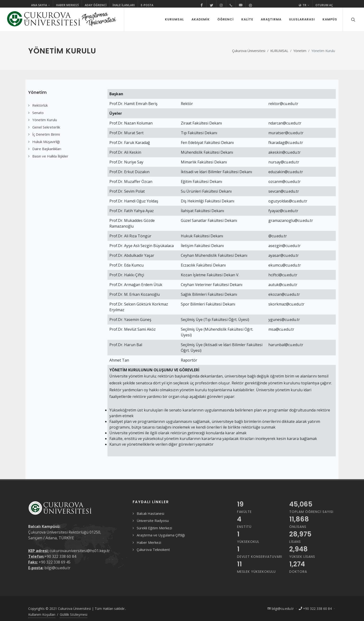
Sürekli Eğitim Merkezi (154, 528)
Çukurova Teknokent (153, 549)
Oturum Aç (324, 5)
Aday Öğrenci (96, 5)
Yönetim (300, 51)
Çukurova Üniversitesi (249, 51)
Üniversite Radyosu (153, 521)
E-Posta (147, 5)
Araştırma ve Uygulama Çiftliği (161, 535)
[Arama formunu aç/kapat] (353, 19)
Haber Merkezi (67, 5)
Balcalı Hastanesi (150, 513)
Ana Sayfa (41, 5)
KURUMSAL (279, 51)
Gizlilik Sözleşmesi (74, 614)
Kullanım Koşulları (42, 614)
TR (304, 5)
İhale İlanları (124, 5)
